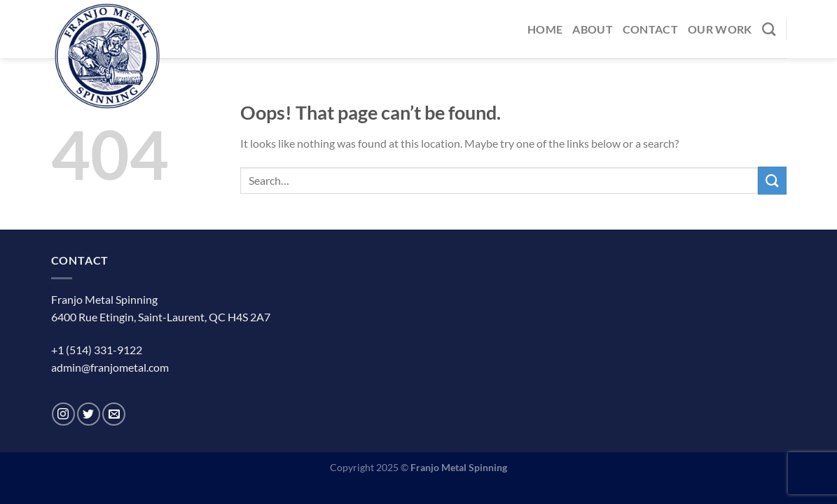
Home (545, 29)
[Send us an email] (114, 414)
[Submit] (772, 180)
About (593, 29)
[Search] (769, 29)
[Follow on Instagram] (63, 414)
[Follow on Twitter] (89, 414)
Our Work (720, 29)
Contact (650, 29)
